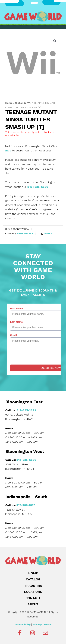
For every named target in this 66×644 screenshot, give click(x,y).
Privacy (37, 624)
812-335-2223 (26, 410)
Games (48, 234)
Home (9, 103)
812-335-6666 (26, 460)
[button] (55, 41)
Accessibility (23, 624)
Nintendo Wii (23, 103)
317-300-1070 (26, 505)
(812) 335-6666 (37, 187)
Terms (48, 624)
